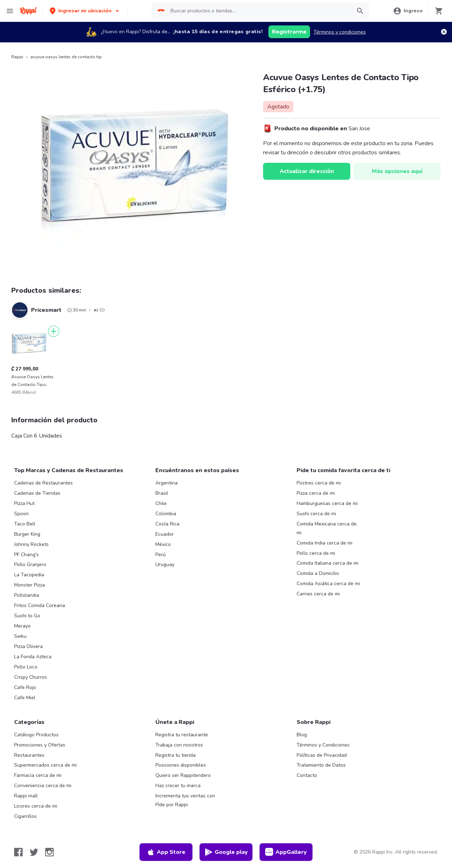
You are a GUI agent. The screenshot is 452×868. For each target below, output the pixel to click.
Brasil (162, 493)
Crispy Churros (31, 677)
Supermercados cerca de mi (45, 765)
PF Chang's (26, 555)
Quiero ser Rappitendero (183, 775)
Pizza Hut (24, 503)
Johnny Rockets (31, 544)
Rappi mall (26, 796)
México (163, 544)
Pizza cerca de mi (316, 493)
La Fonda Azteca (33, 657)
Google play (226, 852)
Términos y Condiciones (323, 745)
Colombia (166, 514)
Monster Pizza (29, 585)
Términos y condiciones (340, 32)
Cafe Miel (25, 698)
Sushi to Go (27, 616)
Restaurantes (29, 755)
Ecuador (165, 534)
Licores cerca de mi (36, 806)
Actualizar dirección (307, 171)
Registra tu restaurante (182, 735)
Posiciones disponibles (181, 765)
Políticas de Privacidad (322, 755)
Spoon (21, 514)
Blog (302, 735)
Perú (160, 555)
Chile (161, 503)
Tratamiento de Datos (321, 765)
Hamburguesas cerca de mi (327, 503)
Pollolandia (27, 595)
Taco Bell (25, 524)
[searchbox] (259, 11)
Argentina (166, 483)
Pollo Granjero (30, 564)
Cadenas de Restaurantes (43, 483)
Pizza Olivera (28, 646)
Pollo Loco (26, 667)
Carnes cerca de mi (318, 594)
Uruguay (165, 564)
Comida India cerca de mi (325, 543)
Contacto (307, 775)
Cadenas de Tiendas (37, 493)
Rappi (17, 57)
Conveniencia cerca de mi (43, 786)
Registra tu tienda (176, 755)
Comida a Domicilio (318, 573)
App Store (166, 852)
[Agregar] (54, 331)
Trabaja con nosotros (179, 745)
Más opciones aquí (397, 171)
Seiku (20, 636)
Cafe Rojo (25, 687)
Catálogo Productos (36, 735)
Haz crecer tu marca (178, 786)
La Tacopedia (29, 575)
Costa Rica (167, 524)
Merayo (22, 626)
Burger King (27, 534)
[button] (85, 11)
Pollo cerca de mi (316, 553)
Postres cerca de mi (319, 483)
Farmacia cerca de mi (38, 775)
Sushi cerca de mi (316, 514)
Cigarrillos (25, 816)
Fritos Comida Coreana (40, 605)
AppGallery (286, 852)
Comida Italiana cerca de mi (328, 563)
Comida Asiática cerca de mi (328, 584)
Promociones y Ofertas (40, 745)
